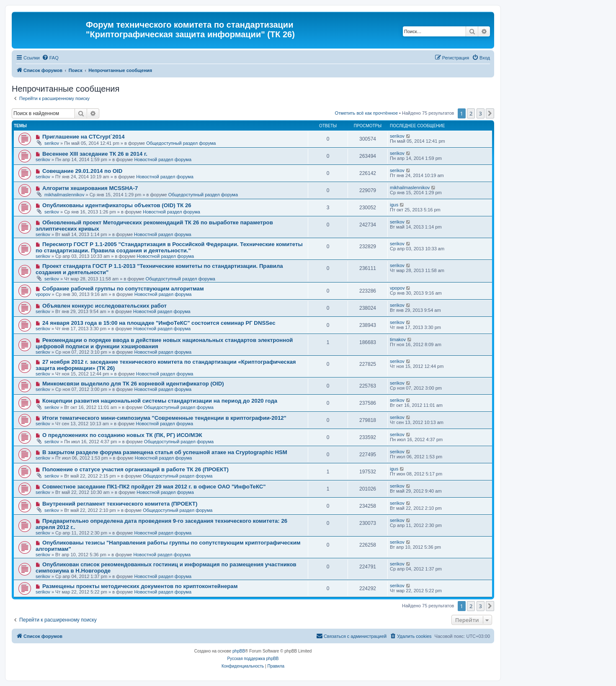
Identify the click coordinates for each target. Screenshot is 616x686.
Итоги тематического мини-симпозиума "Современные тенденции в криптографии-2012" (164, 418)
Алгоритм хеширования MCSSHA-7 (90, 188)
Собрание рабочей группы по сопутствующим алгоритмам (123, 289)
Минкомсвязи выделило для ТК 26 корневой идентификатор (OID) (133, 384)
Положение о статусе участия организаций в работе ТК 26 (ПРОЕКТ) (135, 469)
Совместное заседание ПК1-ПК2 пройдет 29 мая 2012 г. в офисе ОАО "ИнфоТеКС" (154, 487)
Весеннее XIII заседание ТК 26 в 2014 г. (95, 154)
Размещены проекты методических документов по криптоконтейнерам (140, 586)
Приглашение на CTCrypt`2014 (84, 137)
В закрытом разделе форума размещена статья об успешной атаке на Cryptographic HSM (165, 452)
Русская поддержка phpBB (253, 659)
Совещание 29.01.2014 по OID (82, 171)
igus (394, 205)
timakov (398, 339)
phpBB (239, 651)
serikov (52, 143)
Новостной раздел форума (163, 159)
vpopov (43, 294)
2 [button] (471, 113)
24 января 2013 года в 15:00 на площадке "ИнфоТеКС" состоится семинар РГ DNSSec (159, 323)
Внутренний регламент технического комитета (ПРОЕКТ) (120, 504)
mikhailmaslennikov (64, 195)
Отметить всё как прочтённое (366, 113)
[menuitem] (50, 58)
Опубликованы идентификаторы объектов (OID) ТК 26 (117, 205)
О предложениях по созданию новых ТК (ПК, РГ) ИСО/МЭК (122, 435)
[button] (490, 113)
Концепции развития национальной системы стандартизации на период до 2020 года (160, 401)
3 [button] (481, 113)
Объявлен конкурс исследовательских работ (104, 306)
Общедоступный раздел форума (181, 143)
